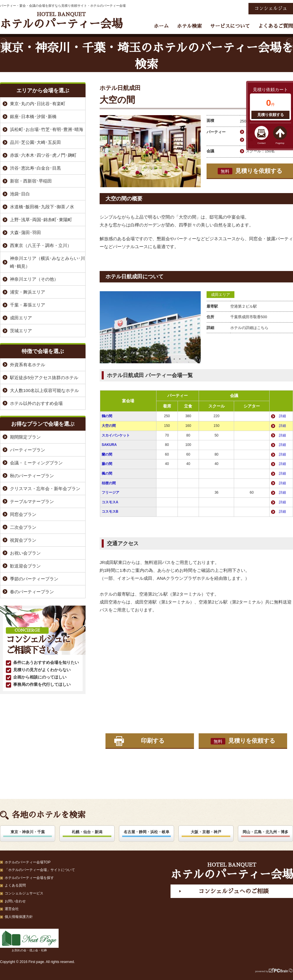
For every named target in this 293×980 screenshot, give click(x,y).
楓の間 (107, 473)
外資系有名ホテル (28, 365)
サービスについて (230, 26)
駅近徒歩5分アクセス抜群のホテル (44, 377)
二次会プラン (23, 527)
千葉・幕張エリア (28, 305)
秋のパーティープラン (32, 476)
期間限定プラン (25, 437)
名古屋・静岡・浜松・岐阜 (146, 832)
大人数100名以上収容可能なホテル (44, 390)
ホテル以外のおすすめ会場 (36, 403)
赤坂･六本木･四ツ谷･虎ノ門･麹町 (43, 155)
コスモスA (110, 502)
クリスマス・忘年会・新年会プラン (45, 489)
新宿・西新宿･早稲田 (31, 181)
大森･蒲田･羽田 (25, 232)
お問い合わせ (15, 901)
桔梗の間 (109, 483)
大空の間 (109, 426)
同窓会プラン (23, 514)
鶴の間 (107, 416)
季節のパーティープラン (34, 579)
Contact (262, 143)
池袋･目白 (20, 194)
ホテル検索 (189, 26)
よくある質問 (15, 885)
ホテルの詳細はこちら (249, 328)
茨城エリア (21, 331)
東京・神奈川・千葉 (28, 832)
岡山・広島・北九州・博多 (265, 832)
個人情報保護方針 (19, 917)
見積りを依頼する (250, 171)
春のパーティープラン (32, 592)
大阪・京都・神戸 (206, 832)
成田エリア (220, 295)
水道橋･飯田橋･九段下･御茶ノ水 (42, 207)
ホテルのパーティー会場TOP (28, 862)
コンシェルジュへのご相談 (234, 891)
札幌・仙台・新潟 (87, 832)
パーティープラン (28, 450)
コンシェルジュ (271, 8)
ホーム (161, 26)
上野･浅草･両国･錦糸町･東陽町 (41, 220)
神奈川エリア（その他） (34, 279)
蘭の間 (107, 454)
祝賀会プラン (23, 540)
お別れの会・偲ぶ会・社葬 (29, 940)
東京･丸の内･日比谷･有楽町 (38, 104)
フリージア (110, 492)
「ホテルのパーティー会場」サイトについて (40, 870)
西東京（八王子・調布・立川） (41, 245)
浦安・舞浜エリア (28, 292)
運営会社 (12, 909)
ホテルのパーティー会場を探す (29, 878)
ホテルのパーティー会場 (61, 21)
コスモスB (110, 512)
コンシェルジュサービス (24, 893)
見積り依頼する (271, 115)
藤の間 (107, 464)
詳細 (282, 416)
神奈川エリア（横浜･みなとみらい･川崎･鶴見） (47, 262)
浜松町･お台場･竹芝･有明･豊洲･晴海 (47, 129)
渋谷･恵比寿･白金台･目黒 (35, 168)
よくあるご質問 (276, 26)
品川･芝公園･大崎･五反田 (35, 142)
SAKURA (109, 445)
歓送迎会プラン (25, 566)
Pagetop (280, 143)
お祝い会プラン (25, 553)
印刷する (153, 741)
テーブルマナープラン (32, 501)
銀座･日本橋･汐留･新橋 (33, 116)
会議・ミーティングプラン (36, 463)
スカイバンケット (116, 435)
